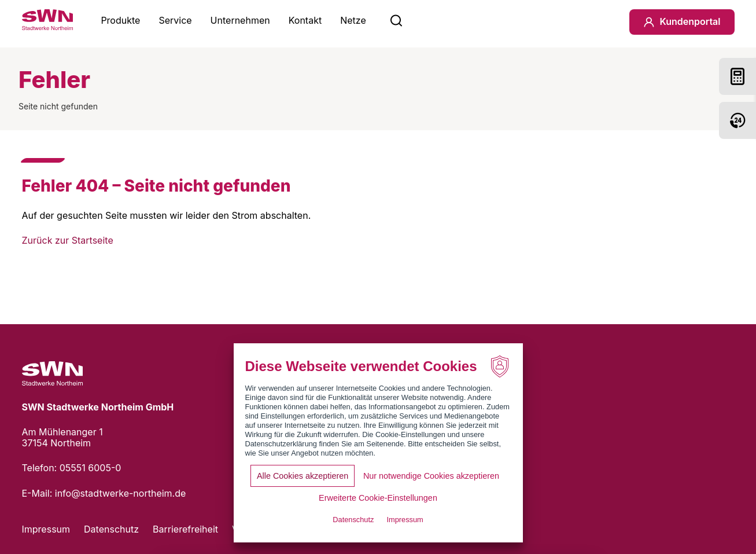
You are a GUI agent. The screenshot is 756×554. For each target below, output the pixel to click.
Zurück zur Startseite (68, 240)
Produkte (120, 20)
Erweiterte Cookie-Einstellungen (378, 498)
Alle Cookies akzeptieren (303, 476)
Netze (353, 20)
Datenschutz (111, 529)
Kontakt (305, 20)
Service (175, 20)
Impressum (46, 529)
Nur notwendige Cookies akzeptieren (431, 476)
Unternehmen (240, 20)
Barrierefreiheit (185, 529)
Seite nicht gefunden (58, 106)
